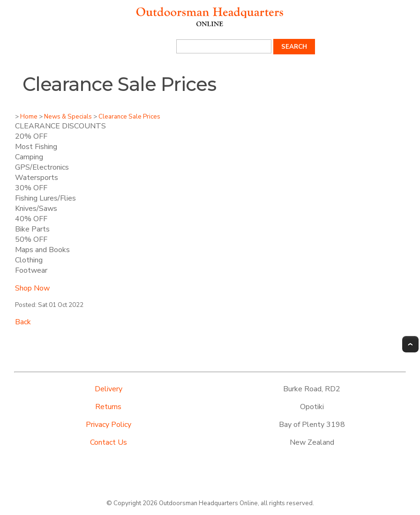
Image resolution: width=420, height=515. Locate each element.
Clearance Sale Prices (129, 117)
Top (410, 344)
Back (23, 322)
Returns (108, 407)
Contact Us (109, 442)
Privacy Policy (109, 425)
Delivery (109, 389)
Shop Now (32, 288)
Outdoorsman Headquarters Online (208, 503)
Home (29, 117)
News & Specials (68, 117)
